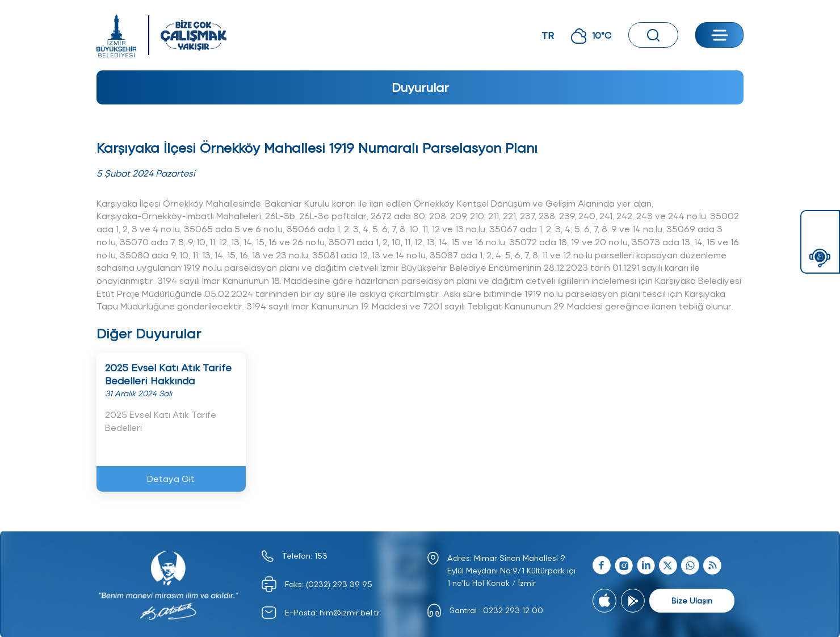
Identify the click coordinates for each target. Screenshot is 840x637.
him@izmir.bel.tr (350, 612)
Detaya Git (171, 478)
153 (321, 556)
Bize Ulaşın (692, 600)
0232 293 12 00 (513, 610)
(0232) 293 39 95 (339, 584)
